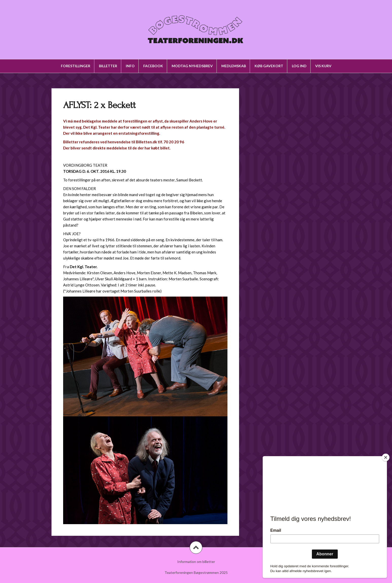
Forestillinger (76, 66)
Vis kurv (323, 66)
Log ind (299, 66)
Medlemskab (234, 66)
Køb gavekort (269, 66)
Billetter (108, 66)
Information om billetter (196, 562)
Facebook (153, 66)
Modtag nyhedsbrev (192, 66)
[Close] (386, 457)
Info (130, 66)
